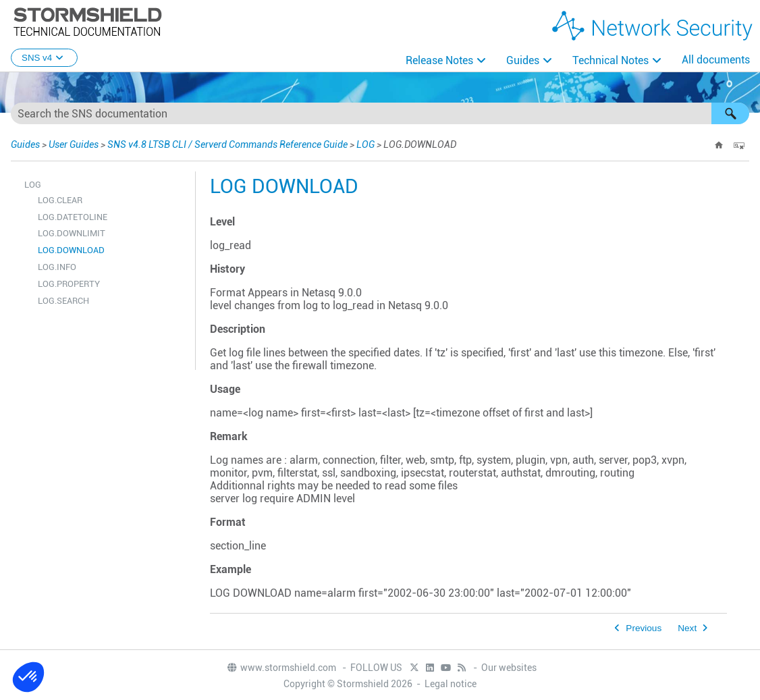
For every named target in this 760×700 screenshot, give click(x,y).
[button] (730, 113)
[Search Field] (380, 113)
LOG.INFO (57, 267)
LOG (365, 144)
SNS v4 (44, 58)
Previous (644, 628)
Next (687, 628)
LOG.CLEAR (60, 200)
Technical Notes (610, 60)
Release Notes (439, 60)
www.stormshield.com (281, 668)
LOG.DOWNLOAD (71, 250)
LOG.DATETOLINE (73, 217)
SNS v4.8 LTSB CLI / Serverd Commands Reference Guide (227, 144)
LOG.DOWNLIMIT (72, 233)
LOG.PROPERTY (69, 284)
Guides (523, 60)
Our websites (509, 668)
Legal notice (451, 684)
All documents (716, 60)
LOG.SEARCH (63, 301)
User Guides (74, 144)
